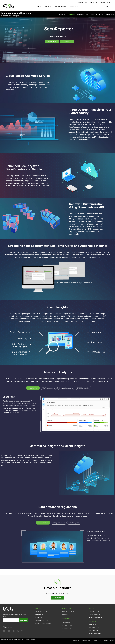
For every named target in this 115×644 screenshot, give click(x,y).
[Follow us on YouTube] (9, 631)
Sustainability (93, 628)
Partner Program (93, 614)
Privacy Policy (97, 641)
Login (101, 14)
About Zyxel (92, 625)
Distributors (65, 614)
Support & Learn (60, 6)
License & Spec (83, 14)
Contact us (57, 598)
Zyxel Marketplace (67, 611)
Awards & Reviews (67, 625)
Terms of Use (86, 641)
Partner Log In (93, 611)
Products (38, 6)
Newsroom (66, 619)
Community (38, 614)
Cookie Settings (109, 641)
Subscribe (24, 620)
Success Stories (94, 631)
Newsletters (65, 628)
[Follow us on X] (18, 631)
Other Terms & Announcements (43, 623)
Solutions (48, 6)
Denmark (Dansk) (105, 2)
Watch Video (52, 42)
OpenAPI (94, 14)
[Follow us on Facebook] (4, 631)
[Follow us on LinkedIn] (14, 631)
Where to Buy (74, 6)
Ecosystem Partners (95, 617)
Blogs (64, 631)
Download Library (39, 617)
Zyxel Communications (95, 634)
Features (71, 14)
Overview (62, 14)
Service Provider (82, 2)
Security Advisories (40, 620)
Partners (93, 2)
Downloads (110, 14)
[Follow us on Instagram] (22, 631)
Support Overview (40, 611)
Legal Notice (75, 641)
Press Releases (66, 622)
